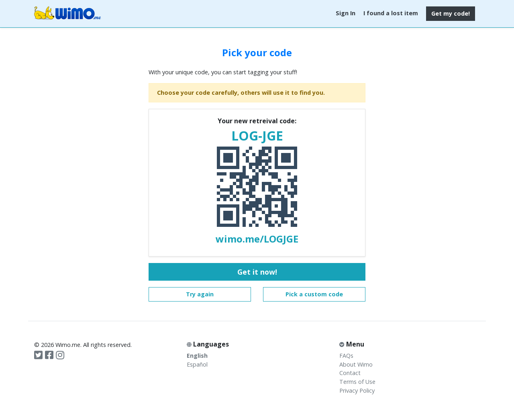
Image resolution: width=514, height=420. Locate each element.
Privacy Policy (357, 390)
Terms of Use (357, 382)
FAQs (346, 356)
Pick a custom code (314, 294)
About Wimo (356, 364)
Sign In (346, 13)
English (197, 356)
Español (197, 364)
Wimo (68, 13)
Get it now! (257, 272)
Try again (200, 294)
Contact (350, 373)
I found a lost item (391, 13)
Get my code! (451, 13)
